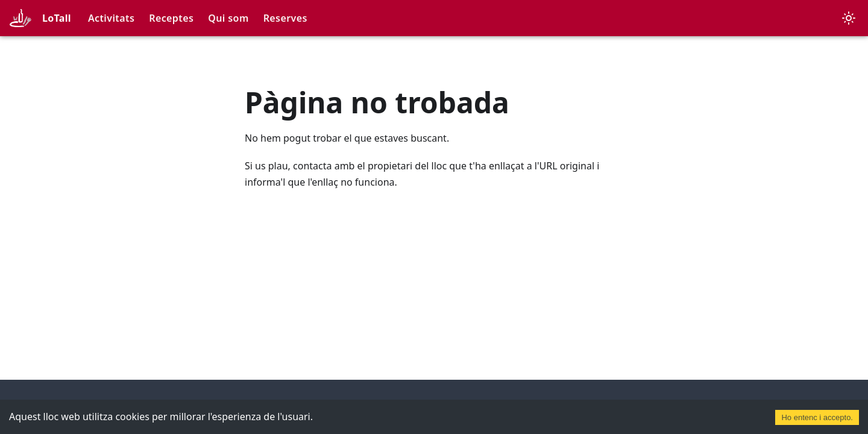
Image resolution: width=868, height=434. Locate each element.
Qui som (228, 18)
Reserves (285, 18)
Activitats (111, 18)
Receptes (171, 18)
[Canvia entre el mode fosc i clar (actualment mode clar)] (849, 18)
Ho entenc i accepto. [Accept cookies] (817, 417)
